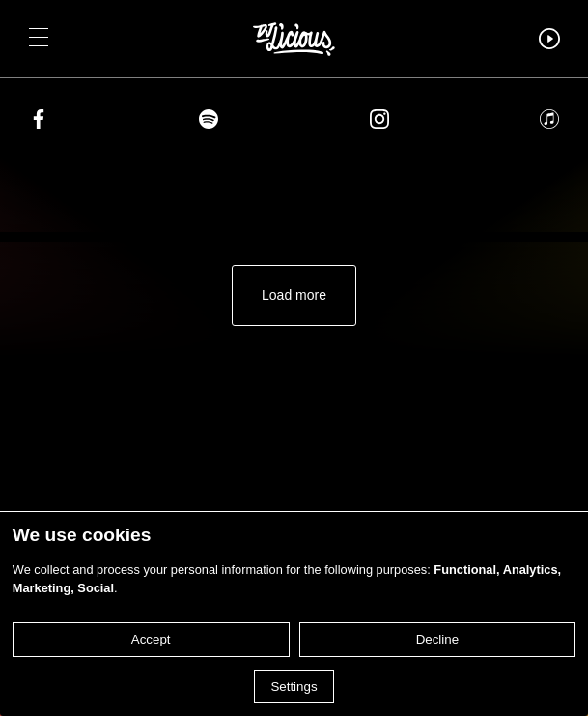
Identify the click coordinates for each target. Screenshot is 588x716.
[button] (39, 39)
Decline (437, 639)
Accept (151, 639)
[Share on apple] (549, 122)
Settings (294, 687)
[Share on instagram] (379, 122)
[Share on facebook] (39, 122)
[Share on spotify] (209, 122)
